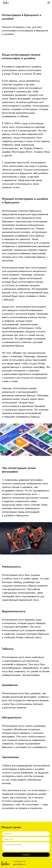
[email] (26, 839)
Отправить (26, 855)
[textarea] (26, 847)
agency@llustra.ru (19, 864)
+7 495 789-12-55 (19, 862)
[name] (26, 834)
